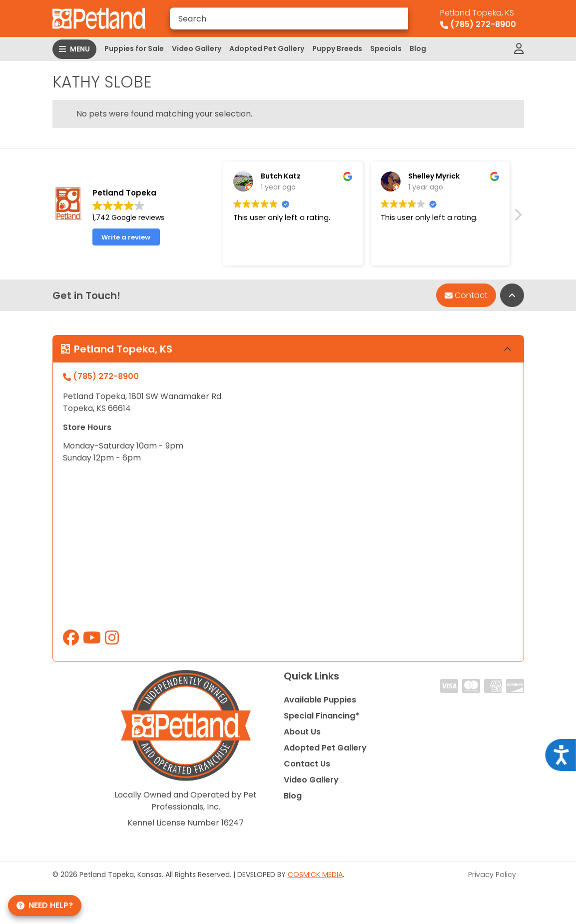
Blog (418, 48)
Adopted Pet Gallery (267, 48)
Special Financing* (321, 716)
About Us (302, 732)
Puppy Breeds (337, 48)
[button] (518, 224)
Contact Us (307, 764)
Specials (386, 48)
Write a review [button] (126, 243)
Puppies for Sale (134, 48)
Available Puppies (320, 700)
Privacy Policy (492, 874)
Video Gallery (197, 48)
